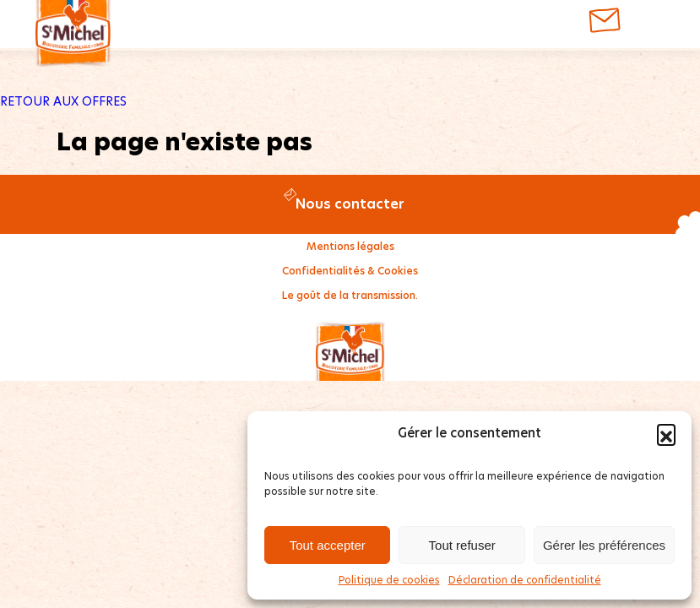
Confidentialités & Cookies (350, 271)
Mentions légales (350, 246)
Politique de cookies (389, 580)
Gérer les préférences (604, 545)
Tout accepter (328, 545)
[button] (666, 433)
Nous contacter (350, 204)
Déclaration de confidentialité (525, 580)
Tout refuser (462, 545)
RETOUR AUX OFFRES (63, 101)
